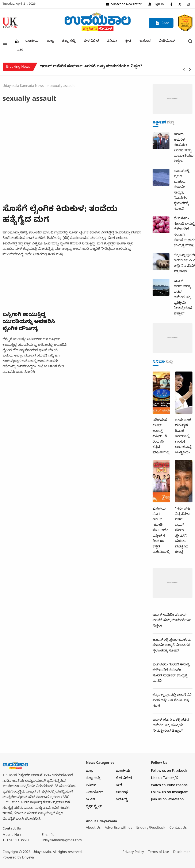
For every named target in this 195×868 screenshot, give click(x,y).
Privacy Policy (133, 844)
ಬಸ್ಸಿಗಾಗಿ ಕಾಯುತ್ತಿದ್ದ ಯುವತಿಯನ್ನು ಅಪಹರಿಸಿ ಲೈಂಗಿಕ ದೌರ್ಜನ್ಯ (29, 313)
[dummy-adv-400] (173, 91)
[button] (5, 41)
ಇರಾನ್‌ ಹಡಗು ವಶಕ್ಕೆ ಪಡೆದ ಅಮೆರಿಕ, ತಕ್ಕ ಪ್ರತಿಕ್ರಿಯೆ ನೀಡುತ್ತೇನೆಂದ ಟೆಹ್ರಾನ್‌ (171, 717)
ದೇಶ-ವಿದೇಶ (90, 41)
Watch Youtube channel (170, 777)
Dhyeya (28, 849)
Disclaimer (182, 844)
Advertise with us (119, 820)
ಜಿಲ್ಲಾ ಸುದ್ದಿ (68, 41)
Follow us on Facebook (169, 763)
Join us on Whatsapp (167, 791)
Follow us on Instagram (170, 784)
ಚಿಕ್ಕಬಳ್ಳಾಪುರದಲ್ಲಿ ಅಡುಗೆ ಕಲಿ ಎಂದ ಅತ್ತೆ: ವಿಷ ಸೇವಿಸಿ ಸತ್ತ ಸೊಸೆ (172, 692)
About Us (93, 820)
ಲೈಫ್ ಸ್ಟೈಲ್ (94, 798)
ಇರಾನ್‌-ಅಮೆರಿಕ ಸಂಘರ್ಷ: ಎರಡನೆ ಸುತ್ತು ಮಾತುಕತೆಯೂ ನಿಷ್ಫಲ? (91, 58)
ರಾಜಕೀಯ (32, 41)
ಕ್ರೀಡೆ (126, 41)
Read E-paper (162, 24)
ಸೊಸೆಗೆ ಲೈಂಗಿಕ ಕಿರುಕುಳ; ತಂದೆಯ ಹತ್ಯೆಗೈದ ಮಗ (60, 207)
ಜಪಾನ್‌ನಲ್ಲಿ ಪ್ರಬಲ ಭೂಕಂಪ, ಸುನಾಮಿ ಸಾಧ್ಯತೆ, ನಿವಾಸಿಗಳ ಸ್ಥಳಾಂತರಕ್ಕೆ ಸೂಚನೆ (172, 637)
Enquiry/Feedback (151, 820)
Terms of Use (159, 844)
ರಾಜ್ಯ (50, 41)
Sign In (156, 5)
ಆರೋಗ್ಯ (122, 791)
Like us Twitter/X (165, 770)
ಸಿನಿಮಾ (110, 41)
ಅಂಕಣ (91, 791)
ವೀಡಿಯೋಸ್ (164, 41)
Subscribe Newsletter (124, 5)
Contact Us (179, 820)
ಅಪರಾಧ (143, 41)
